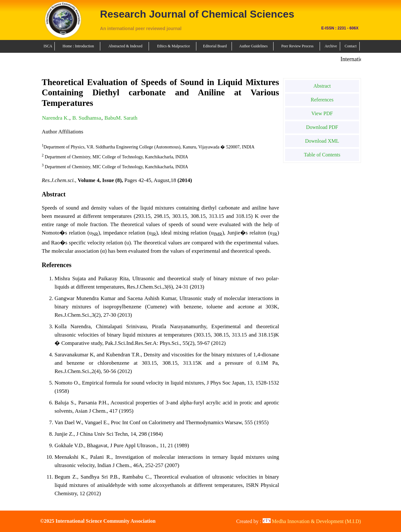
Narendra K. (55, 118)
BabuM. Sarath (121, 118)
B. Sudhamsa (87, 118)
